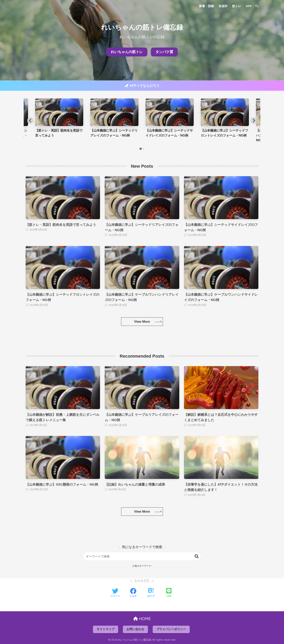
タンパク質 (164, 52)
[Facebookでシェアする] (133, 593)
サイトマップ (106, 629)
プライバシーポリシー (171, 629)
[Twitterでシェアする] (115, 593)
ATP (249, 6)
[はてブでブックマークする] (151, 593)
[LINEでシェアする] (169, 593)
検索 (197, 556)
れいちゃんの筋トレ (127, 52)
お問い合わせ (135, 629)
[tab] (141, 149)
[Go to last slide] (30, 121)
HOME (142, 619)
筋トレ (237, 6)
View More (142, 322)
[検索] (255, 6)
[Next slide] (254, 121)
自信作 (223, 6)
